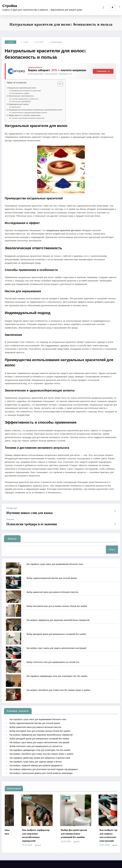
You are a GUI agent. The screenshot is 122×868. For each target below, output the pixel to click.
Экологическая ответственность (21, 96)
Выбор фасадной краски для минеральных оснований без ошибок (56, 630)
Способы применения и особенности (25, 99)
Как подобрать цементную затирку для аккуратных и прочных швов (40, 745)
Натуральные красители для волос (22, 88)
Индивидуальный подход (18, 104)
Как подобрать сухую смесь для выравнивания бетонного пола (55, 560)
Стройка (10, 6)
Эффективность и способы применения (24, 115)
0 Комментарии (56, 42)
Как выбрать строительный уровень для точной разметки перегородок (41, 757)
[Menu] (105, 7)
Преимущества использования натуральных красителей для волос (35, 110)
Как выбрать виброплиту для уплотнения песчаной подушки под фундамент (44, 754)
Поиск (12, 537)
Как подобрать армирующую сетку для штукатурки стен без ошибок (57, 672)
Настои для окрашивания (21, 101)
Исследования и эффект (21, 93)
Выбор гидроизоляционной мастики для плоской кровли (52, 574)
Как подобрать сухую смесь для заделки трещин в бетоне (35, 748)
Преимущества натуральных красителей (26, 91)
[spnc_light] (120, 8)
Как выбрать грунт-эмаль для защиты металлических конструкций (56, 644)
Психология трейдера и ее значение (25, 522)
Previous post (12, 508)
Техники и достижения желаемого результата (28, 118)
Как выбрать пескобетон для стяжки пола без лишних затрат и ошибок (58, 686)
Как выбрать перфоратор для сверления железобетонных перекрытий (58, 616)
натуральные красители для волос (64, 230)
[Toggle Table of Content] (59, 84)
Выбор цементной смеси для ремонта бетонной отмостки (52, 588)
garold (26, 42)
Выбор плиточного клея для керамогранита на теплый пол (53, 658)
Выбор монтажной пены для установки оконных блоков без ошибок (57, 602)
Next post (10, 518)
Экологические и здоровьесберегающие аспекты (29, 113)
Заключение (16, 107)
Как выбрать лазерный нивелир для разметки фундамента (36, 751)
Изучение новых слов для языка (24, 512)
